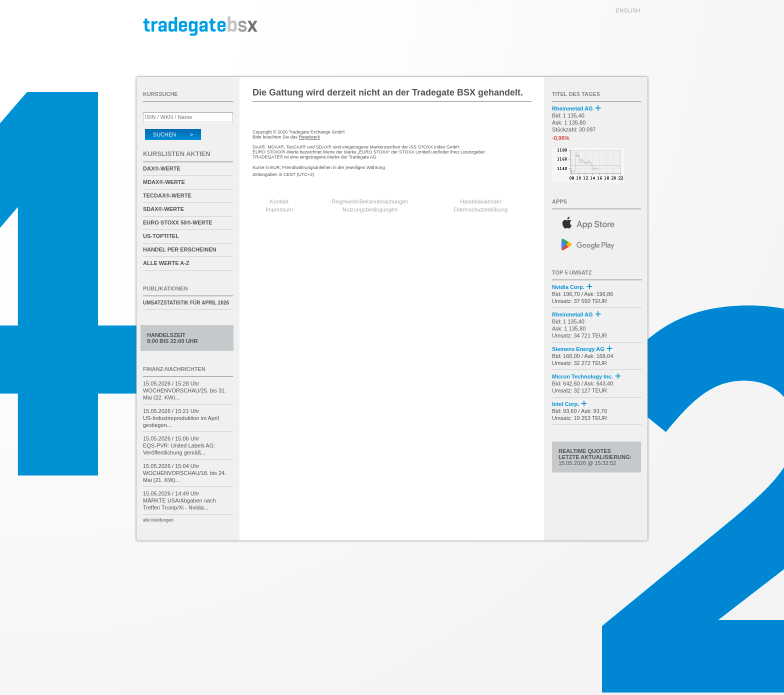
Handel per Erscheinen (180, 249)
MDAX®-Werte (164, 182)
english (628, 10)
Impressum (279, 209)
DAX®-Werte (162, 168)
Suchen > (173, 134)
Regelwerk (310, 137)
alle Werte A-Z (166, 263)
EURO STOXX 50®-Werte (178, 222)
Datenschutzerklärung (481, 209)
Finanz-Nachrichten (174, 369)
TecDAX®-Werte (167, 195)
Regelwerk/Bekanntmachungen (370, 201)
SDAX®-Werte (163, 209)
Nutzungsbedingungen (370, 209)
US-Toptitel (161, 236)
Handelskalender (481, 201)
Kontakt (279, 201)
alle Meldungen (158, 520)
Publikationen (165, 288)
